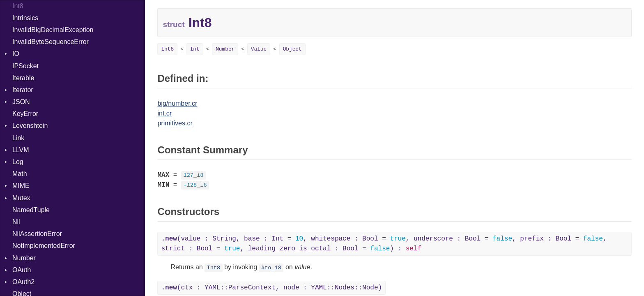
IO (16, 54)
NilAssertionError (37, 234)
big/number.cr (177, 103)
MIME (21, 186)
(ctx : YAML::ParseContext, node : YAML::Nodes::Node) (271, 288)
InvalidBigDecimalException (53, 30)
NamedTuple (31, 210)
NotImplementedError (44, 246)
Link (18, 138)
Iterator (23, 90)
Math (20, 174)
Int (195, 49)
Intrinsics (25, 18)
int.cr (164, 113)
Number (24, 258)
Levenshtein (30, 126)
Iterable (23, 78)
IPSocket (25, 66)
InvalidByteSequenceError (51, 42)
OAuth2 (23, 282)
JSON (21, 102)
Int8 (167, 49)
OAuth (22, 270)
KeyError (25, 114)
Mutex (21, 198)
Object (292, 49)
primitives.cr (175, 123)
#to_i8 (271, 268)
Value (259, 49)
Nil (16, 222)
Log (18, 162)
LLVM (21, 150)
